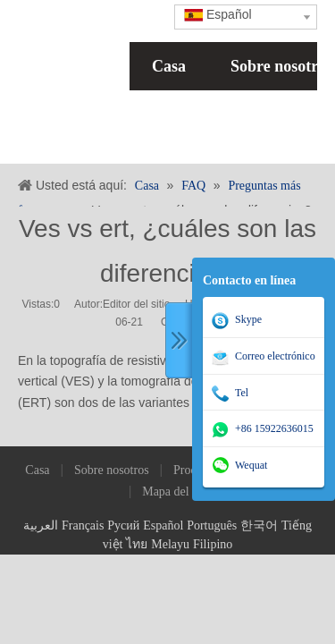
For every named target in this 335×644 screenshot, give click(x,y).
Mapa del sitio (178, 491)
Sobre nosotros (112, 470)
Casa (169, 66)
